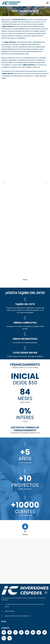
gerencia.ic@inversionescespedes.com (18, 616)
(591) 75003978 (10, 611)
